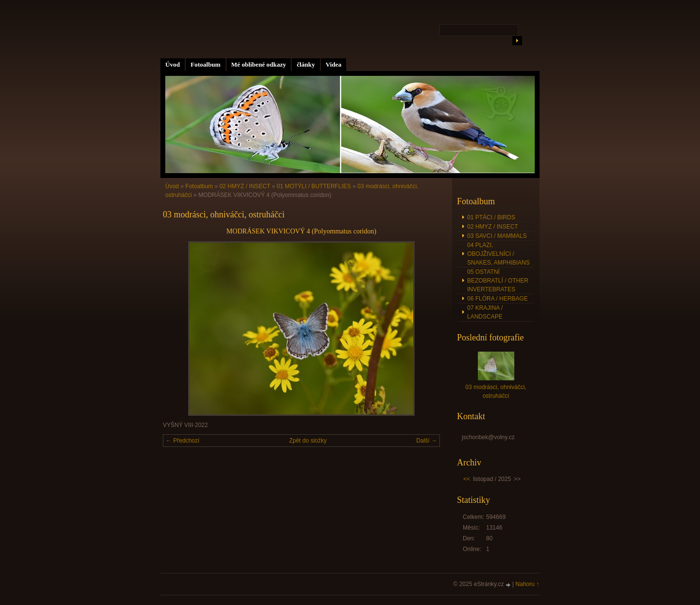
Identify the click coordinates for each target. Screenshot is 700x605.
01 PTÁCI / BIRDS (491, 217)
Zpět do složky (308, 441)
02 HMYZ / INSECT (245, 186)
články (306, 64)
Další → (427, 441)
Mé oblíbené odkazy (259, 64)
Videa (333, 64)
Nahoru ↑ (527, 584)
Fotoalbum (206, 64)
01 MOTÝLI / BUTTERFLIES (314, 186)
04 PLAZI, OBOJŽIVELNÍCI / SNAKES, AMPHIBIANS (499, 254)
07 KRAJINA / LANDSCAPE (485, 312)
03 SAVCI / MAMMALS (497, 236)
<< (467, 479)
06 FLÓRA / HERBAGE (498, 299)
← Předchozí (183, 441)
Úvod (173, 64)
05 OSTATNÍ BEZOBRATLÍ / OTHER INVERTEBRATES (498, 281)
